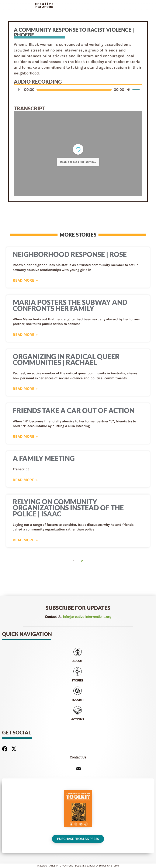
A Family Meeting (44, 458)
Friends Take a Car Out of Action (74, 410)
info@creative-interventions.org (87, 617)
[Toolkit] (78, 691)
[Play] (19, 91)
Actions (78, 719)
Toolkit (78, 700)
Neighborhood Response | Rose (70, 254)
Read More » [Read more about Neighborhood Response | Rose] (25, 280)
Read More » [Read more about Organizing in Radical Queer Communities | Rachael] (25, 389)
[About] (78, 652)
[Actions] (78, 710)
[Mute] (129, 91)
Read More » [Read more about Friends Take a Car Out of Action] (25, 436)
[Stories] (78, 671)
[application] (78, 91)
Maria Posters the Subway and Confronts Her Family (70, 305)
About (77, 661)
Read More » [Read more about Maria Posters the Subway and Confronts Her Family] (25, 335)
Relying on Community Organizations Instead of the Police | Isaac (68, 508)
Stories (77, 680)
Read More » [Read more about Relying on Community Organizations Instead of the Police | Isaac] (25, 540)
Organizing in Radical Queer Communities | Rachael (66, 359)
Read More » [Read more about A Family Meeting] (25, 480)
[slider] (74, 91)
